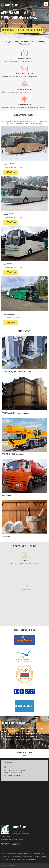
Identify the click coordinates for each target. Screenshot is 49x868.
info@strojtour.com (14, 776)
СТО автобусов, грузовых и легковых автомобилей (17, 372)
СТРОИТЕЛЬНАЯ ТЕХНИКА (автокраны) (13, 454)
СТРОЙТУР (9, 5)
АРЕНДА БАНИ (6, 536)
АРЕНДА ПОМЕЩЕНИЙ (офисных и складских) (16, 413)
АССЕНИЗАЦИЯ (7, 495)
